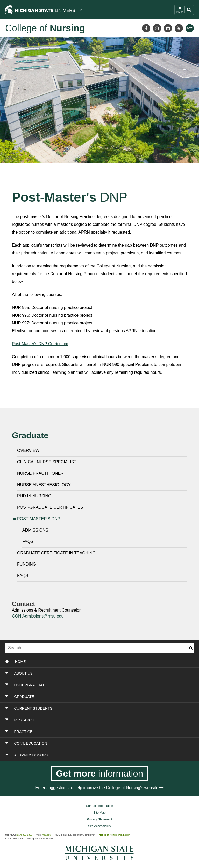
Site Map (99, 813)
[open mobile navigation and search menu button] (184, 10)
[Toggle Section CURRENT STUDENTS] (83, 708)
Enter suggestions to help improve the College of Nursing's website (100, 788)
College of (45, 28)
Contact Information (100, 806)
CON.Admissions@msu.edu (38, 616)
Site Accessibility (100, 826)
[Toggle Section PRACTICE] (83, 732)
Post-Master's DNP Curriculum (40, 344)
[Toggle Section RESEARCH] (83, 720)
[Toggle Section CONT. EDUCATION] (83, 743)
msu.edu (47, 835)
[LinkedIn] (168, 28)
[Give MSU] (190, 28)
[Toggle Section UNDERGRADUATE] (83, 685)
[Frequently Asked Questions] (105, 543)
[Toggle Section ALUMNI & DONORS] (83, 755)
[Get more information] (100, 774)
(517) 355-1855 (24, 835)
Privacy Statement (99, 819)
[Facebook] (146, 28)
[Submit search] (191, 648)
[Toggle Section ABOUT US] (83, 673)
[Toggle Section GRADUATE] (83, 697)
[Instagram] (157, 28)
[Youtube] (179, 28)
